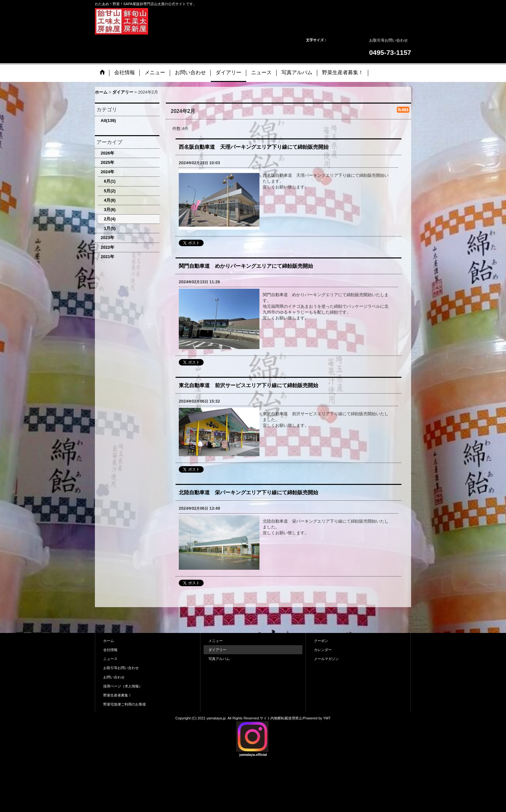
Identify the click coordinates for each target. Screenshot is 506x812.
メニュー (216, 641)
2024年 (107, 172)
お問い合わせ (114, 677)
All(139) (108, 120)
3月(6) (110, 210)
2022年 (107, 247)
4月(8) (110, 200)
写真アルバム (219, 659)
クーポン (321, 641)
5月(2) (110, 191)
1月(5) (110, 228)
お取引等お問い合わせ (389, 40)
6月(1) (110, 181)
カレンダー (323, 650)
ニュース (110, 659)
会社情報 (110, 650)
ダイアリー (217, 650)
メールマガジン (326, 659)
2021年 (107, 257)
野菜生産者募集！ (117, 695)
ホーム (109, 641)
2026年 (107, 153)
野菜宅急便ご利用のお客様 (125, 704)
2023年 (107, 238)
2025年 (107, 162)
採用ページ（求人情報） (123, 686)
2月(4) (110, 219)
